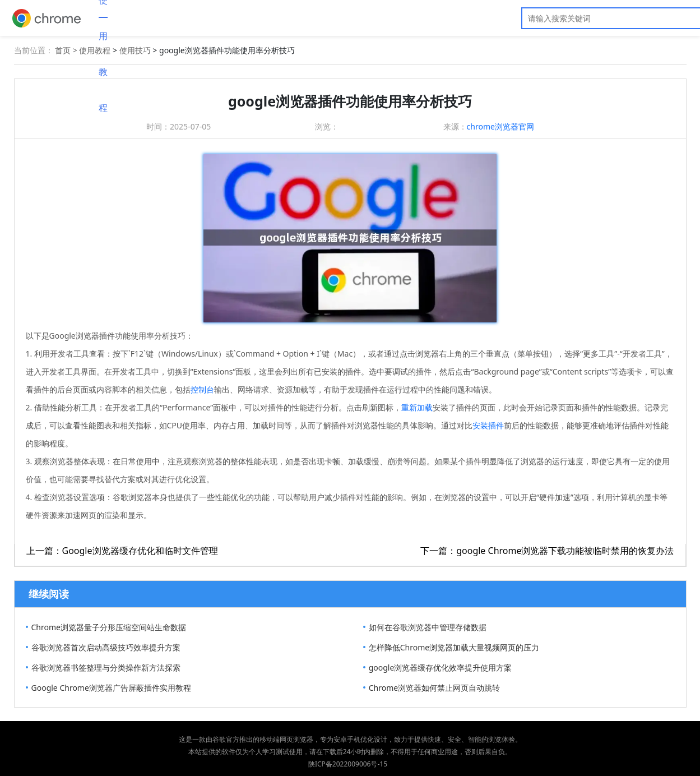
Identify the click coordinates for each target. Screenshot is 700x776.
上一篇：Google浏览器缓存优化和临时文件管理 (122, 551)
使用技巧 (135, 50)
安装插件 (488, 425)
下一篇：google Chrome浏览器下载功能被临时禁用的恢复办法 (547, 551)
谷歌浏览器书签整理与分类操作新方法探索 (106, 668)
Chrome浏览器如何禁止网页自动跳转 (434, 688)
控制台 (202, 389)
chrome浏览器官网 (500, 126)
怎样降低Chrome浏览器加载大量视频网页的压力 (454, 647)
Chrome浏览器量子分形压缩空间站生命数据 (109, 627)
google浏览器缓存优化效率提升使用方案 (441, 668)
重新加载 (417, 407)
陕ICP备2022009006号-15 (348, 764)
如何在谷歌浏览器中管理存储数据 (428, 627)
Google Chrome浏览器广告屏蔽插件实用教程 (111, 688)
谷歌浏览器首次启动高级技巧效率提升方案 (106, 647)
